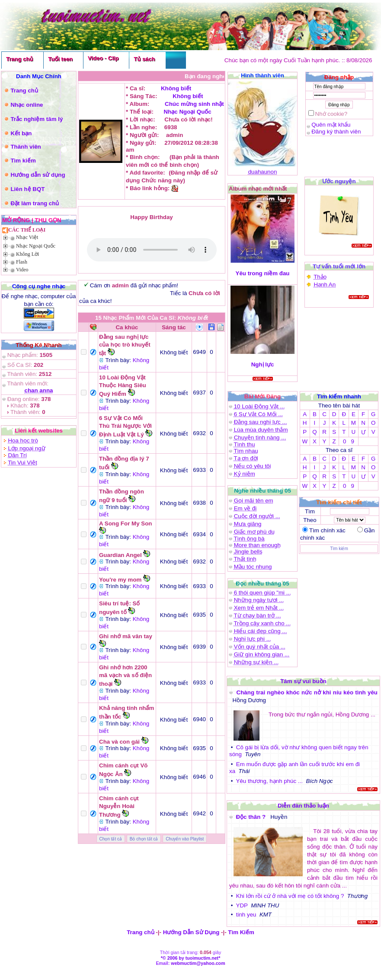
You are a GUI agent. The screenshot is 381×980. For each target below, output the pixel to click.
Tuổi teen (60, 59)
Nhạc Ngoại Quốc (36, 246)
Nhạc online (27, 105)
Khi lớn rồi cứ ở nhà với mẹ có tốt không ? (290, 896)
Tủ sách (144, 59)
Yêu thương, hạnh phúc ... (269, 781)
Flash (22, 262)
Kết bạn (21, 133)
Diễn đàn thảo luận (303, 806)
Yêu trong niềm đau (263, 273)
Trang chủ (19, 59)
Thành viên (26, 147)
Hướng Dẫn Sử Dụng (191, 932)
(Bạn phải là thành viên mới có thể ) (152, 250)
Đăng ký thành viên (336, 132)
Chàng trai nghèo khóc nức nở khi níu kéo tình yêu (307, 692)
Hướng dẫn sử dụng (38, 175)
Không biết (176, 88)
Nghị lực (263, 364)
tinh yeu (246, 915)
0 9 (349, 441)
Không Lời (27, 254)
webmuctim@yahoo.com (198, 963)
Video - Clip (103, 58)
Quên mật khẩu (331, 125)
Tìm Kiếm (241, 932)
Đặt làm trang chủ (35, 203)
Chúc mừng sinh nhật (193, 104)
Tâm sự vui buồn (303, 681)
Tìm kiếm (23, 161)
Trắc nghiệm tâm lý (37, 119)
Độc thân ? (251, 817)
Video (22, 270)
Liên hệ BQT (27, 189)
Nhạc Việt (27, 237)
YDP (242, 905)
